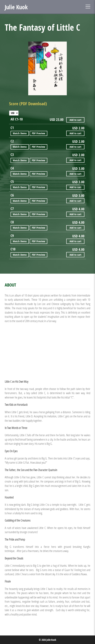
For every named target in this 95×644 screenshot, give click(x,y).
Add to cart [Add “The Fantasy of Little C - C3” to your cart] (75, 160)
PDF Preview (38, 133)
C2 (12, 141)
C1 (12, 128)
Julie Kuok (16, 7)
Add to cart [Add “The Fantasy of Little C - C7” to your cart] (75, 214)
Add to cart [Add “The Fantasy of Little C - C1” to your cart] (75, 133)
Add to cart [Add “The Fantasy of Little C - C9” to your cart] (75, 241)
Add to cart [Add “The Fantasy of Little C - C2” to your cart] (75, 147)
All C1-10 (17, 119)
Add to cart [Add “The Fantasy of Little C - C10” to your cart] (75, 255)
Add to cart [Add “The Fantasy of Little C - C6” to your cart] (75, 201)
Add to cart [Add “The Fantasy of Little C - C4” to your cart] (75, 174)
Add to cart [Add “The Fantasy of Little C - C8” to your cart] (75, 228)
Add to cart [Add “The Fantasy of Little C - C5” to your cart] (75, 187)
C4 (12, 168)
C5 (12, 182)
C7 (12, 209)
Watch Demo (20, 133)
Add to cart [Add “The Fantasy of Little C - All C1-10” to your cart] (75, 120)
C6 (12, 195)
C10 (13, 249)
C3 (12, 155)
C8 (12, 222)
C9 (12, 236)
